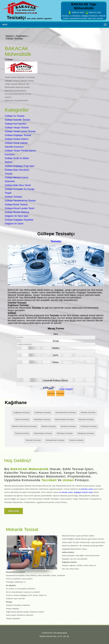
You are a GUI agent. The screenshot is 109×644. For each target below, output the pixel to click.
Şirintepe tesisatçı (65, 433)
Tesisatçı (56, 241)
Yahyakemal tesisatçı (55, 440)
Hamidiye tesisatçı (42, 419)
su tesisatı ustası (66, 492)
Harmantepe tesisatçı (64, 419)
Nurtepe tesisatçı (68, 426)
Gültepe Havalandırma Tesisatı (20, 201)
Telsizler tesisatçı (33, 440)
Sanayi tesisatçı (22, 433)
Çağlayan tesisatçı (22, 412)
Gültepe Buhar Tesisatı (16, 205)
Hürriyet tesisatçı (86, 419)
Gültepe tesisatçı (88, 412)
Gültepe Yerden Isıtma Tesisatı (20, 131)
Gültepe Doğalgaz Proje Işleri (20, 166)
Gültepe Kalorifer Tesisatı (17, 120)
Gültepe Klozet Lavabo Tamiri (20, 208)
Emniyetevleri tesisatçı (66, 412)
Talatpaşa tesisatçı (86, 433)
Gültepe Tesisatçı (13, 197)
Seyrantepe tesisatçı (43, 433)
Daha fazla (14, 511)
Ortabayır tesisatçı (89, 426)
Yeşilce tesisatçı (76, 440)
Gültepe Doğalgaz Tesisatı (18, 135)
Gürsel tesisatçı (22, 419)
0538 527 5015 (76, 13)
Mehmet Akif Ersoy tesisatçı (25, 426)
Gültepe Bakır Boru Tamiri (18, 185)
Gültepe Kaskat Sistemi (17, 139)
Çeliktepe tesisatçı (43, 412)
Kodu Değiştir (66, 389)
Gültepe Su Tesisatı (15, 116)
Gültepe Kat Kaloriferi (16, 124)
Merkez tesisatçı (49, 426)
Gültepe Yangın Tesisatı (17, 128)
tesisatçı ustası (87, 489)
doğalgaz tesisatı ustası (84, 492)
